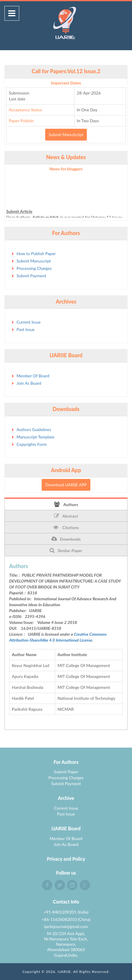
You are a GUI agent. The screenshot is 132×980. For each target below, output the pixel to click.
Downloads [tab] (66, 539)
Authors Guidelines (34, 429)
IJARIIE (64, 972)
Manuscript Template (35, 437)
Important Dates (66, 83)
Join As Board (29, 383)
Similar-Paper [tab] (66, 550)
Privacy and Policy (66, 859)
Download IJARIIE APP (66, 485)
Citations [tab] (66, 527)
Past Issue (26, 329)
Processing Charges (34, 268)
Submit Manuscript (34, 261)
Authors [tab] (66, 504)
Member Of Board (33, 376)
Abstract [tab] (66, 516)
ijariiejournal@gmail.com (66, 926)
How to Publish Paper (36, 253)
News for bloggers (66, 169)
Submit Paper (66, 772)
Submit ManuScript (66, 134)
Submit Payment (31, 276)
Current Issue (29, 322)
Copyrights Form (32, 444)
